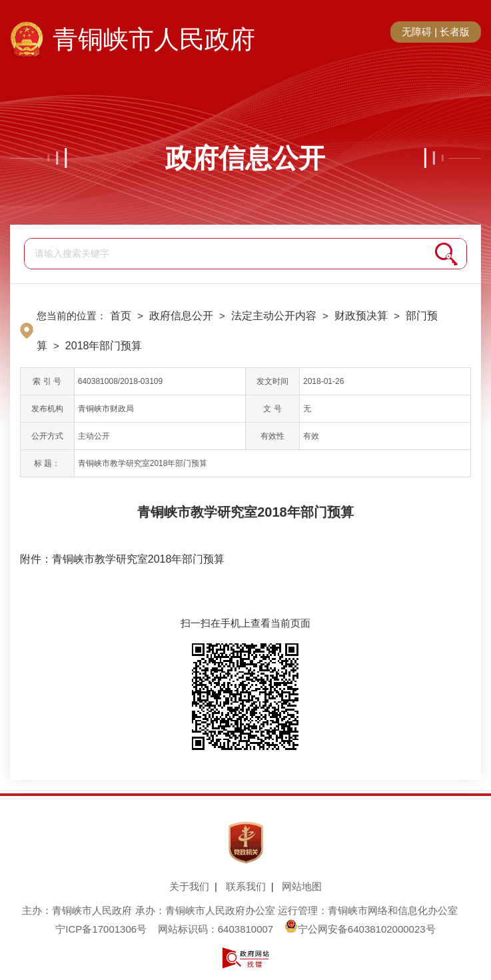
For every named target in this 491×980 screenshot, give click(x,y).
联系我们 (246, 886)
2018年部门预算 (104, 346)
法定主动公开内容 (274, 316)
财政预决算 (361, 316)
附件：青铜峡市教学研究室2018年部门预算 (123, 559)
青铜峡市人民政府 (154, 39)
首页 (121, 316)
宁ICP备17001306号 (101, 929)
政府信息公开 (245, 158)
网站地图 (302, 886)
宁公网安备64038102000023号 (360, 929)
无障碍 (417, 32)
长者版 (455, 32)
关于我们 (189, 886)
